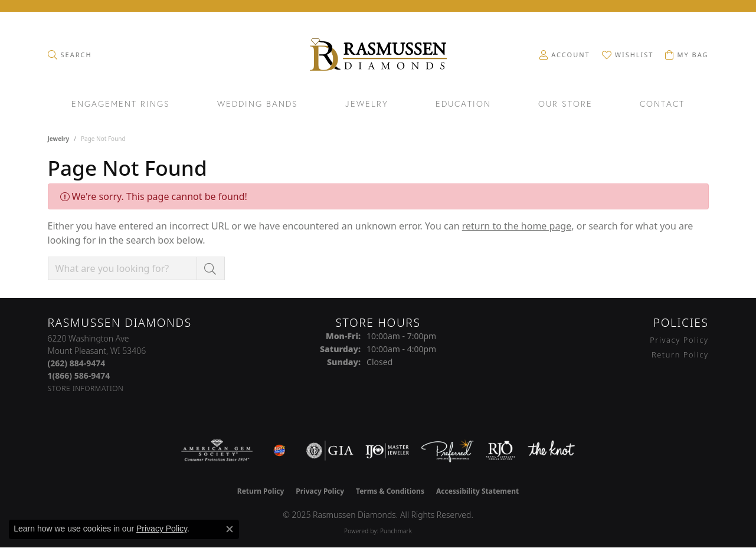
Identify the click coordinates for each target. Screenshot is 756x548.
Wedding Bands (258, 104)
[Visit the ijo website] (387, 451)
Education (463, 104)
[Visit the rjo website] (500, 451)
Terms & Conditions (390, 491)
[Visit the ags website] (217, 451)
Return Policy (680, 355)
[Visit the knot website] (551, 451)
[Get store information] (86, 388)
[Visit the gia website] (330, 451)
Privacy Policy (679, 340)
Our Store (565, 104)
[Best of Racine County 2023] (280, 451)
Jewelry (367, 104)
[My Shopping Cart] (687, 55)
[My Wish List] (628, 55)
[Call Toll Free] (79, 375)
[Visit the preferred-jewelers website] (447, 451)
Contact (662, 104)
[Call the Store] (77, 363)
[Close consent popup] (230, 529)
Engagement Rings (121, 104)
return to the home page (517, 226)
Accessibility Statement (477, 491)
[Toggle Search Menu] (70, 55)
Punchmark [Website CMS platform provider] (396, 531)
